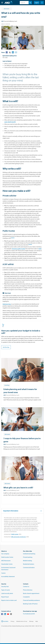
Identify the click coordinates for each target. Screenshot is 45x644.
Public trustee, (15, 534)
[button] (2, 3)
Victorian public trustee (19, 249)
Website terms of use (22, 621)
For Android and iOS (29, 614)
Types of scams (6, 590)
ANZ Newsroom (6, 561)
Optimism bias (7, 304)
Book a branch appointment (31, 593)
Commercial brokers (29, 567)
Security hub (5, 586)
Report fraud (5, 597)
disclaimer (13, 238)
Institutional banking (29, 554)
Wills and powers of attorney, (19, 537)
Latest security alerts (7, 593)
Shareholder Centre (7, 564)
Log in (37, 3)
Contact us (26, 586)
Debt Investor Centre (7, 557)
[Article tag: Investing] (7, 385)
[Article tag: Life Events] (7, 434)
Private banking (28, 557)
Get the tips (6, 347)
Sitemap (31, 621)
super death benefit (10, 122)
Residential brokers (29, 564)
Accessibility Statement (8, 576)
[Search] (26, 3)
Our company (5, 554)
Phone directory (28, 590)
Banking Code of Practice (30, 604)
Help (37, 621)
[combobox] (26, 3)
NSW (40, 249)
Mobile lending (27, 561)
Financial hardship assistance (31, 600)
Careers (3, 573)
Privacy (12, 621)
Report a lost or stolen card (9, 600)
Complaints (26, 597)
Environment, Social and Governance (8, 569)
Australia (6, 621)
